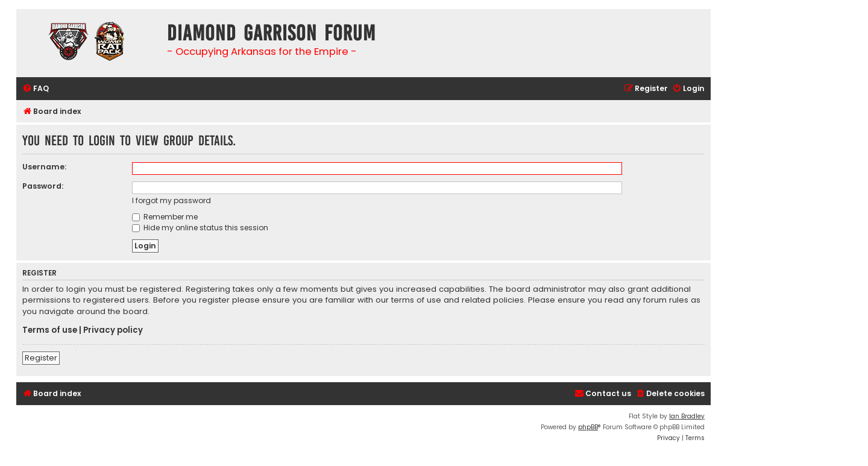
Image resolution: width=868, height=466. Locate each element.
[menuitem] (36, 89)
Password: (43, 186)
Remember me (165, 217)
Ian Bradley (687, 416)
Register (41, 358)
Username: (44, 167)
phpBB (588, 427)
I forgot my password (171, 200)
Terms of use (50, 330)
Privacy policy (113, 330)
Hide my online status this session (200, 228)
